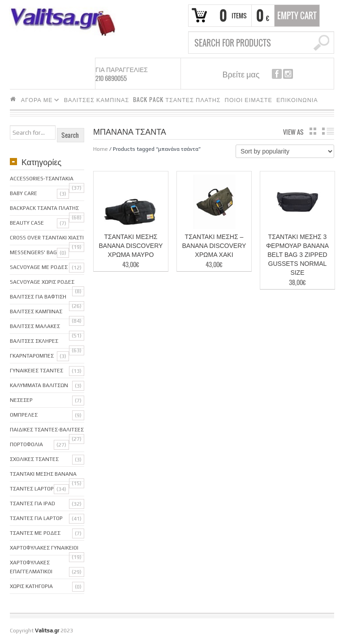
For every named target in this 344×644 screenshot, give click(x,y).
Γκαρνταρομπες (32, 356)
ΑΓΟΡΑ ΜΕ (38, 101)
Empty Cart (297, 16)
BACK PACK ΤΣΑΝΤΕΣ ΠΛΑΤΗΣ (177, 100)
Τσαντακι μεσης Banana (43, 474)
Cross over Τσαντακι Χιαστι (47, 238)
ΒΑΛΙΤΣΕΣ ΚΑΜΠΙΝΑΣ (97, 100)
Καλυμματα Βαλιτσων (39, 385)
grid (313, 131)
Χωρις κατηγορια (31, 586)
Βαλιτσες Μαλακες (35, 326)
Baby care (24, 193)
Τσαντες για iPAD (32, 503)
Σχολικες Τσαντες (34, 459)
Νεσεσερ (21, 400)
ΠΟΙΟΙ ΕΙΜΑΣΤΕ (249, 100)
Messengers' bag (33, 252)
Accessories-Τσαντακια (42, 179)
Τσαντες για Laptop (36, 518)
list (328, 131)
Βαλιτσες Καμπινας (36, 311)
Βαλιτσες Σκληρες (34, 341)
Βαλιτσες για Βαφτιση (38, 297)
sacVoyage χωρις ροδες (42, 282)
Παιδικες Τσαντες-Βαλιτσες (47, 430)
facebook (277, 74)
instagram (288, 74)
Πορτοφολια (26, 444)
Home (101, 149)
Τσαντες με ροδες (35, 533)
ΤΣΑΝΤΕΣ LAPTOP (32, 489)
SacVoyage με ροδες (39, 267)
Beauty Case (27, 223)
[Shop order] (285, 151)
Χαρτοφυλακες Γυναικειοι (44, 548)
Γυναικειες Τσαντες (37, 371)
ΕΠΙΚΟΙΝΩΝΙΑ (297, 100)
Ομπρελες (24, 415)
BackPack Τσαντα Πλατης (44, 208)
